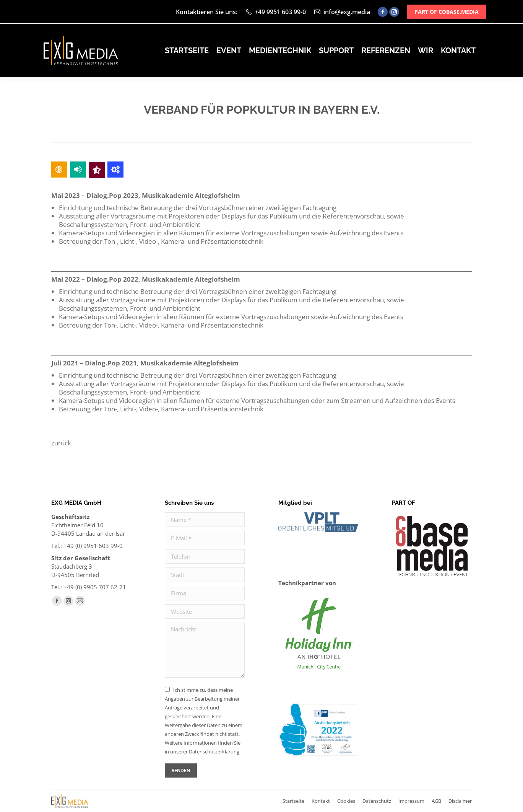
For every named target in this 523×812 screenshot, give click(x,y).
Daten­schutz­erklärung (214, 752)
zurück (61, 443)
